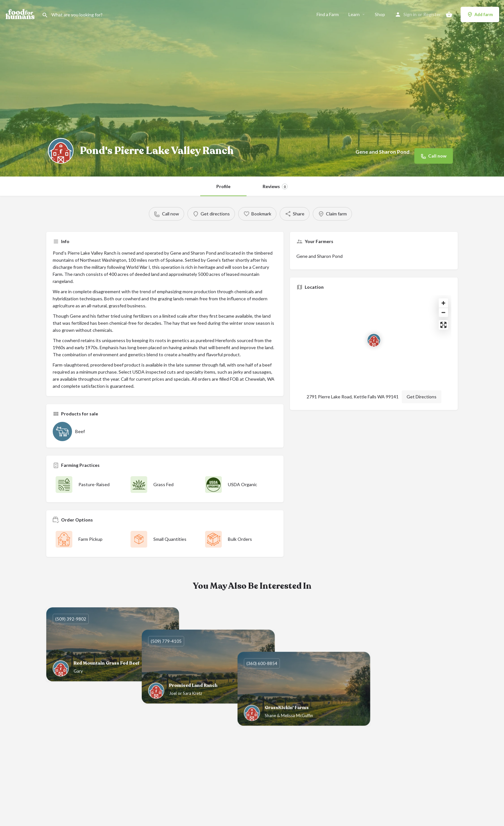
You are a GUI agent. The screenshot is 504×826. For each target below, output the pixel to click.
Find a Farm (328, 14)
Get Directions (422, 397)
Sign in (410, 14)
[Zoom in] (443, 303)
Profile (223, 186)
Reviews (275, 186)
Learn (354, 14)
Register (432, 14)
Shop (380, 14)
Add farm (480, 14)
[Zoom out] (443, 312)
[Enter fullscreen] (443, 325)
